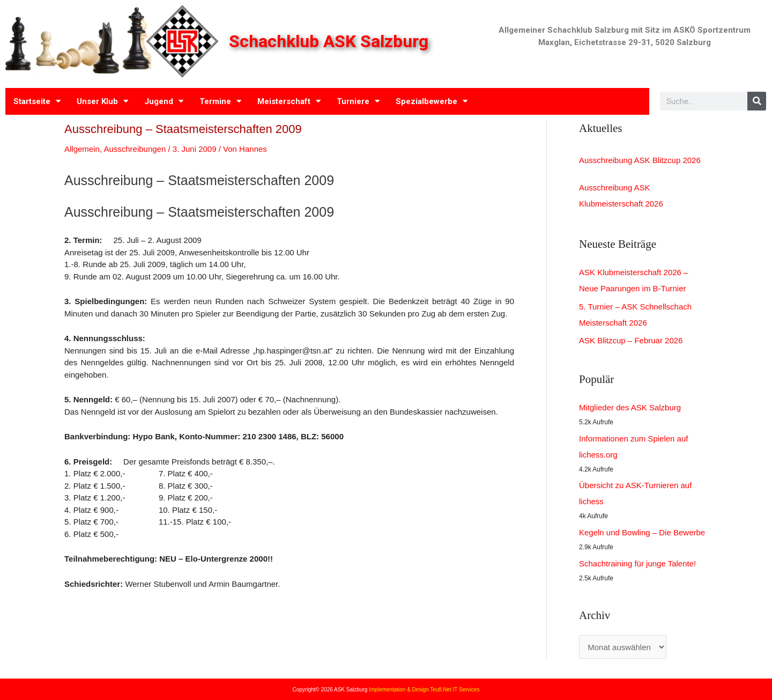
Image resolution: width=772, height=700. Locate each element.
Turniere (358, 101)
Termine (220, 101)
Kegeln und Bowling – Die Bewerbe (642, 532)
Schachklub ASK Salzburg (331, 41)
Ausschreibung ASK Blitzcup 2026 (640, 160)
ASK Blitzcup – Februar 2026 (631, 340)
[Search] (757, 101)
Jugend (164, 101)
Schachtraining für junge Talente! (637, 563)
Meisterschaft (289, 101)
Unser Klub (102, 101)
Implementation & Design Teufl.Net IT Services (424, 690)
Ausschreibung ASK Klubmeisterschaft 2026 (621, 196)
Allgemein (82, 149)
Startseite (37, 101)
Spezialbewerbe (432, 101)
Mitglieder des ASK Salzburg (630, 407)
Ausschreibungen (135, 149)
